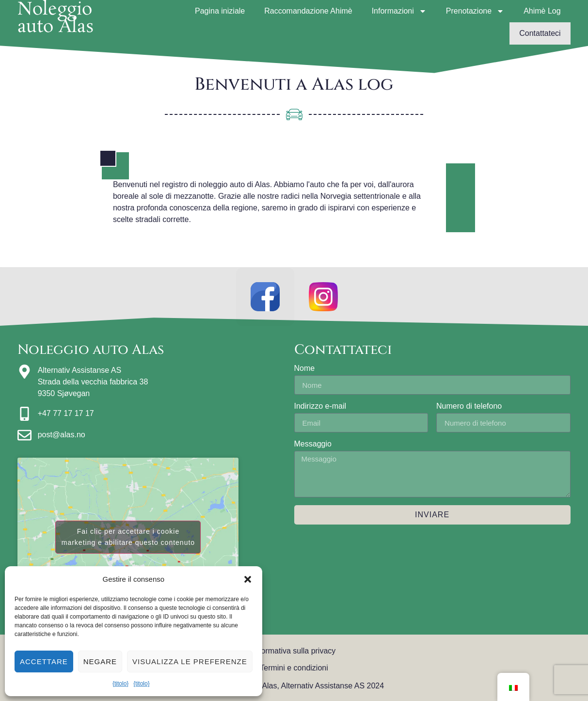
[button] (248, 579)
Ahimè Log (542, 11)
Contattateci (540, 33)
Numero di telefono (469, 406)
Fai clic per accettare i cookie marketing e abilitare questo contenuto (128, 537)
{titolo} (120, 684)
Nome (305, 368)
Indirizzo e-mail (320, 406)
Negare (100, 661)
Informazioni (399, 11)
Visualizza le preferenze (190, 661)
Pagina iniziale (220, 11)
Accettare (44, 661)
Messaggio (313, 444)
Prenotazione (475, 11)
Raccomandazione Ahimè (308, 11)
